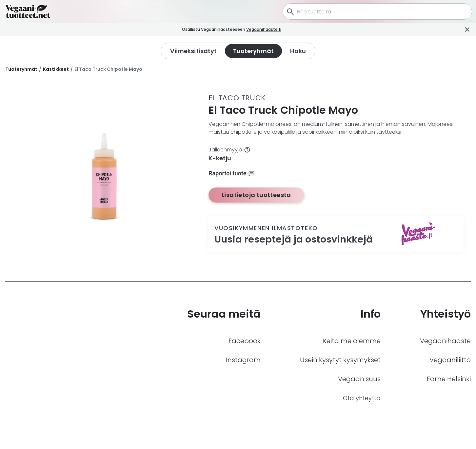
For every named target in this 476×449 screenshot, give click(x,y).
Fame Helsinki (449, 379)
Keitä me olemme (352, 341)
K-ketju (220, 158)
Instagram (243, 360)
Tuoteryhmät (21, 69)
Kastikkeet (56, 69)
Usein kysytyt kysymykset (340, 360)
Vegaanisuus (359, 379)
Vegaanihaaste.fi (272, 29)
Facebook (245, 341)
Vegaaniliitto (450, 360)
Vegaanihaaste (445, 341)
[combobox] (377, 11)
